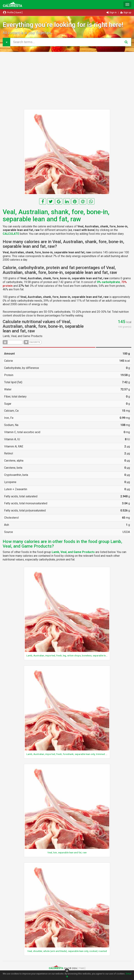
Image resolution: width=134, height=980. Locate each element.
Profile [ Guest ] (13, 12)
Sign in (112, 12)
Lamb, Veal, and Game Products (23, 336)
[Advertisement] (67, 81)
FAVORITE (32, 342)
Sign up (126, 12)
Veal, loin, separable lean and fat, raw (67, 852)
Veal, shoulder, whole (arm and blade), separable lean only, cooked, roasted (67, 951)
